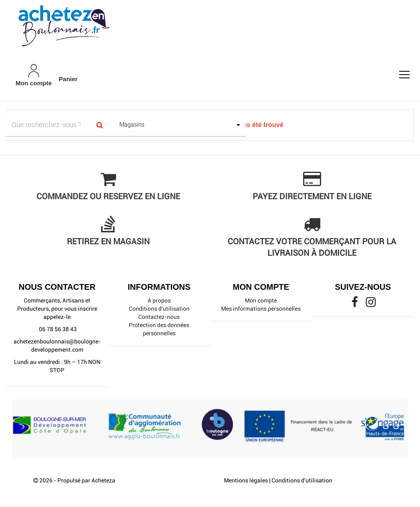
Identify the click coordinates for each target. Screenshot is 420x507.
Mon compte (261, 300)
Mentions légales (246, 480)
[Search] (100, 125)
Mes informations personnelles (261, 309)
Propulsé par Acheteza (86, 480)
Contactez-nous (159, 317)
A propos (159, 300)
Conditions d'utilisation (159, 309)
